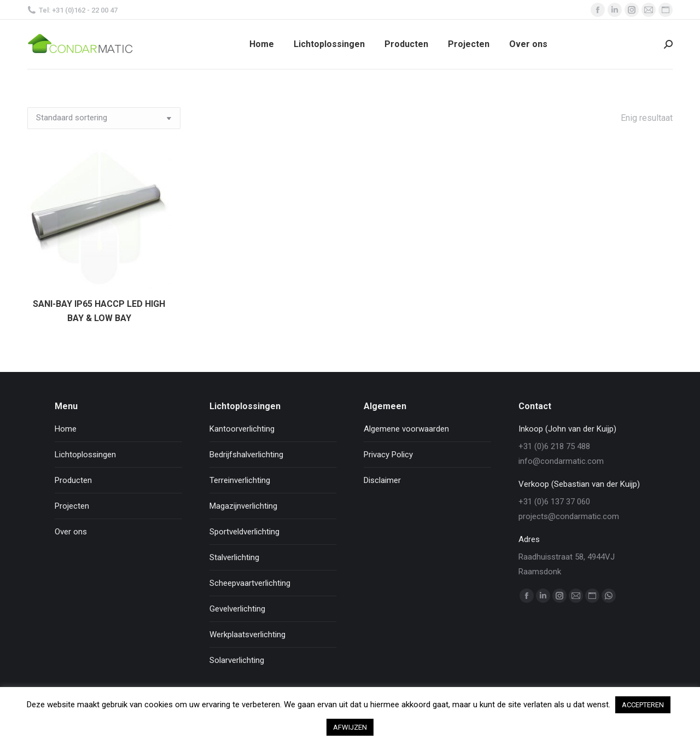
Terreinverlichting (240, 480)
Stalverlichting (234, 557)
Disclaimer (382, 480)
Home (66, 429)
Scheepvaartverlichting (250, 583)
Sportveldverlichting (244, 532)
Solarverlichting (237, 660)
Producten (73, 480)
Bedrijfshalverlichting (246, 455)
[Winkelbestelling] (104, 118)
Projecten (72, 506)
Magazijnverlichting (243, 506)
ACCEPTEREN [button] (643, 705)
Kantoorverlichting (242, 429)
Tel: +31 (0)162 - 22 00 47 (72, 10)
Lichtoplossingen (85, 455)
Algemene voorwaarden (406, 429)
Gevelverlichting (237, 609)
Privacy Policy (388, 455)
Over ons (71, 532)
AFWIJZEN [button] (350, 727)
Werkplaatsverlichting (247, 635)
